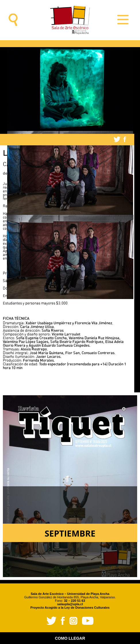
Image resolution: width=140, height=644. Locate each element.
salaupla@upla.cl (70, 604)
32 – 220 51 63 (74, 601)
